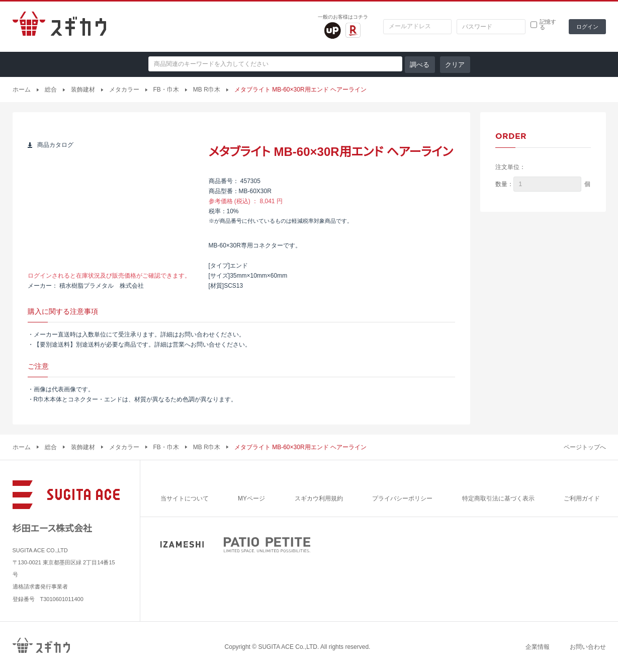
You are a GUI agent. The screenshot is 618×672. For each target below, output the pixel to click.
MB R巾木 (207, 90)
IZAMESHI (182, 544)
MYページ (251, 498)
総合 (51, 90)
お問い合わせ (588, 647)
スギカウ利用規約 (319, 498)
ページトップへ (585, 447)
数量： (504, 184)
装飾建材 (83, 90)
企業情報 (538, 647)
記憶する (548, 25)
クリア (455, 65)
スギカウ (59, 27)
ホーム (22, 90)
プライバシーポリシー (402, 498)
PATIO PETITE (267, 545)
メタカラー (124, 90)
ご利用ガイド (582, 498)
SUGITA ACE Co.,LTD (288, 647)
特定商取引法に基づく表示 (498, 498)
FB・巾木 (166, 90)
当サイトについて (185, 498)
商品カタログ (55, 145)
